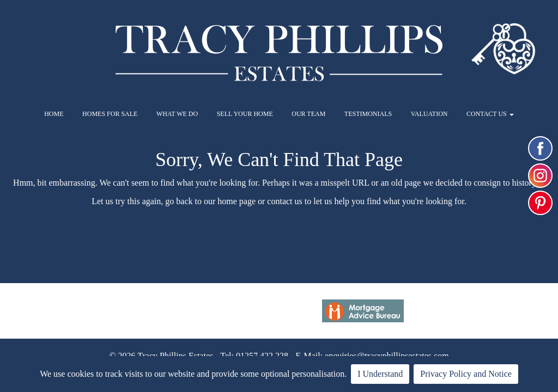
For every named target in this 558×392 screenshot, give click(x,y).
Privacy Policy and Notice (466, 374)
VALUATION (429, 114)
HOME (54, 114)
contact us (284, 201)
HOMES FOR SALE (110, 114)
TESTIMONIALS (368, 114)
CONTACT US (490, 114)
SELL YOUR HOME (245, 114)
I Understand (380, 374)
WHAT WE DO (177, 114)
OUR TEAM (308, 114)
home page (236, 201)
